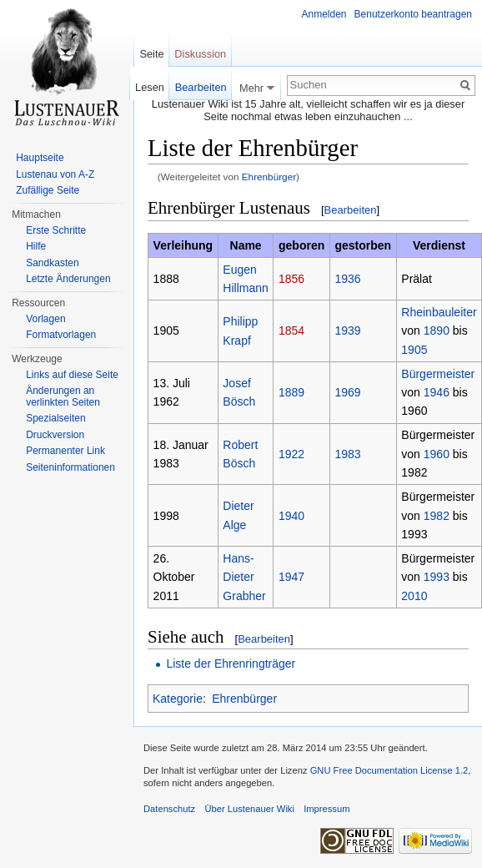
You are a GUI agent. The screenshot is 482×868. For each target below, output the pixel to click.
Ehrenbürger (269, 177)
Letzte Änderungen (68, 279)
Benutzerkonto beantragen (413, 14)
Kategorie (178, 699)
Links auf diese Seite (72, 375)
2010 (414, 596)
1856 (291, 279)
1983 (347, 454)
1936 (347, 279)
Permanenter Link (65, 451)
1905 (414, 350)
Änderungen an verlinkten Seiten (63, 396)
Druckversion (55, 435)
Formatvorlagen (61, 335)
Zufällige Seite (48, 190)
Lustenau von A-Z (55, 174)
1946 (437, 392)
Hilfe (36, 246)
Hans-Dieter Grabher (244, 577)
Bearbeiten (351, 210)
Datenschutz (169, 809)
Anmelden (324, 14)
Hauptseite (40, 158)
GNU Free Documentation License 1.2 (389, 770)
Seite (151, 54)
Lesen (150, 87)
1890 (437, 331)
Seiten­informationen (70, 467)
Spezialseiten (55, 418)
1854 (291, 331)
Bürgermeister (438, 374)
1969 (347, 392)
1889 (291, 392)
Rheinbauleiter (439, 312)
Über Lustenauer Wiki (249, 809)
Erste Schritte (56, 230)
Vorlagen (45, 319)
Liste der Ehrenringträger (231, 664)
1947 (291, 577)
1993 (437, 577)
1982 (437, 516)
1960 (437, 454)
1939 (347, 331)
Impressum (326, 809)
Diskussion (200, 54)
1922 (291, 454)
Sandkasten (52, 263)
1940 (291, 516)
